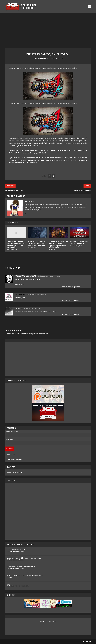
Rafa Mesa (44, 58)
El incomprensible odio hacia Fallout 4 (21, 567)
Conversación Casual (16, 551)
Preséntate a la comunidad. (19, 586)
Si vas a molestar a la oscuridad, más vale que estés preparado (37, 243)
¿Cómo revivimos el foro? (16, 550)
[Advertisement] (48, 29)
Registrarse (11, 455)
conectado (24, 334)
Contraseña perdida (14, 460)
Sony (11, 577)
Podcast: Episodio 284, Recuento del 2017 (79, 242)
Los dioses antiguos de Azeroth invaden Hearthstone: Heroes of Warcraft (58, 244)
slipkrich (52, 150)
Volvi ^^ (10, 584)
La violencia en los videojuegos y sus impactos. (24, 558)
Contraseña (9, 440)
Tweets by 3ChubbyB (15, 473)
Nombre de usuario (11, 432)
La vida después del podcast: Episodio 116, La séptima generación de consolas (16, 244)
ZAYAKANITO (21, 294)
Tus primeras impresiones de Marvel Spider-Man (25, 576)
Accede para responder (71, 287)
